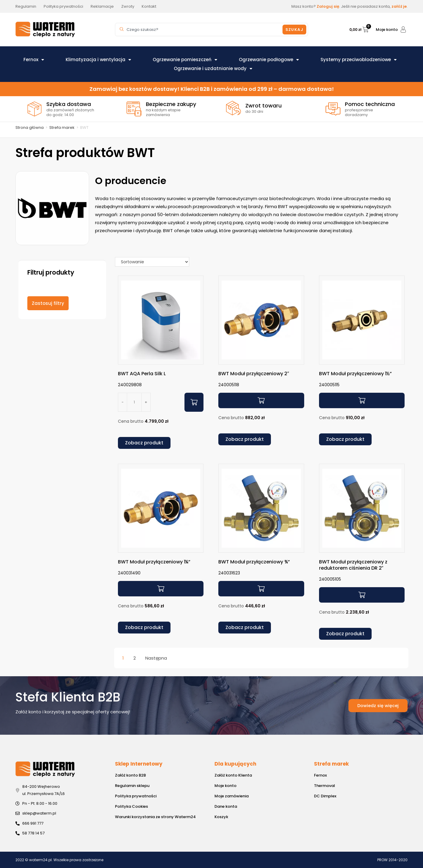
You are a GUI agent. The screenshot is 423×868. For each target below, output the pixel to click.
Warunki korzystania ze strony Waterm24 (155, 817)
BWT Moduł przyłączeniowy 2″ (254, 374)
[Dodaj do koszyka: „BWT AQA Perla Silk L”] (194, 402)
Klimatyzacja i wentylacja (98, 60)
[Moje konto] (403, 30)
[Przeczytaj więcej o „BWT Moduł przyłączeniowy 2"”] (261, 400)
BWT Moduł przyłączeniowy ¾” (254, 562)
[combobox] (200, 30)
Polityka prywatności (136, 796)
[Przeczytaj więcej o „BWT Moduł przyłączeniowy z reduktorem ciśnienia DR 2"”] (362, 595)
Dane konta (226, 806)
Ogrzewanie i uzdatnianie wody (213, 69)
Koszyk (221, 817)
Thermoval (325, 786)
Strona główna (30, 127)
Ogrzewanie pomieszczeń (185, 60)
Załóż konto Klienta (233, 775)
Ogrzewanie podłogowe (269, 60)
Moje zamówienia (232, 796)
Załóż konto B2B (130, 775)
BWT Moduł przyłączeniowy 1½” (355, 374)
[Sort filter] (152, 262)
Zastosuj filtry (48, 303)
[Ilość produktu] (134, 402)
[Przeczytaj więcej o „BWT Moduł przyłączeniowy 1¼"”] (161, 589)
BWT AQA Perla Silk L (142, 374)
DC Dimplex (325, 796)
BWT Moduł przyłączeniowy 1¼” (154, 562)
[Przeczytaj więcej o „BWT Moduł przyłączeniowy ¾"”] (261, 589)
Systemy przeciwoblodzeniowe (359, 60)
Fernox (34, 60)
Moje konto (387, 30)
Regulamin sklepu (132, 786)
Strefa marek (62, 127)
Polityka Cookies (131, 806)
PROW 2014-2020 (392, 860)
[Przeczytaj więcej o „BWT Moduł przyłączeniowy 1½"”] (362, 400)
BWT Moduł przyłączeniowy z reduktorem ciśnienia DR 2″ (353, 565)
